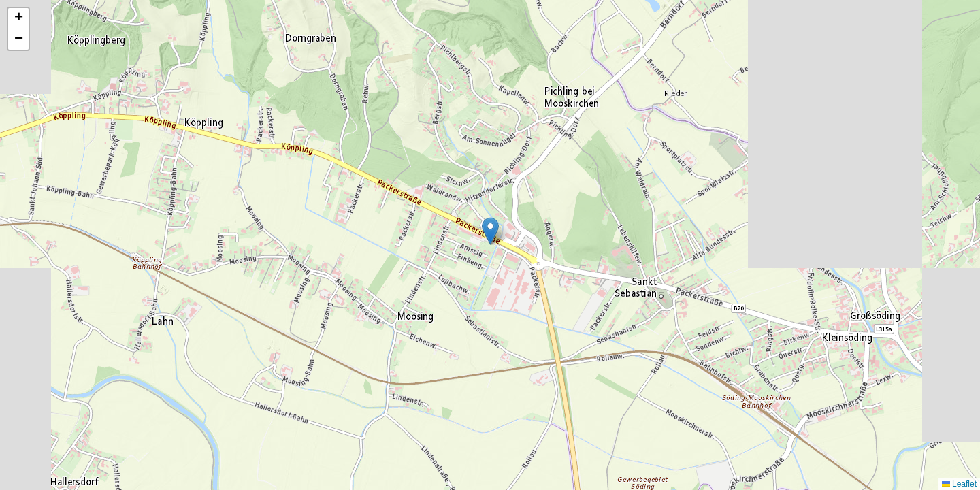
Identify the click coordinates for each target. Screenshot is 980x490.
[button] (490, 231)
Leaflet (959, 484)
